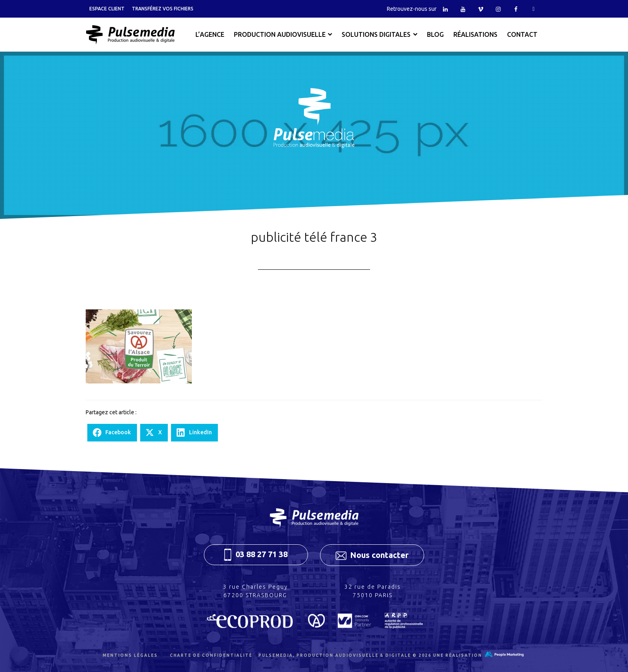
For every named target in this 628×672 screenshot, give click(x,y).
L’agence (210, 34)
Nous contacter (372, 555)
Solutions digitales (376, 34)
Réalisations (475, 34)
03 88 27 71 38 (256, 555)
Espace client (107, 9)
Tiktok (533, 9)
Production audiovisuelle (280, 34)
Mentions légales (130, 655)
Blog (435, 34)
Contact (522, 34)
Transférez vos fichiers (163, 9)
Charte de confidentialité (211, 655)
